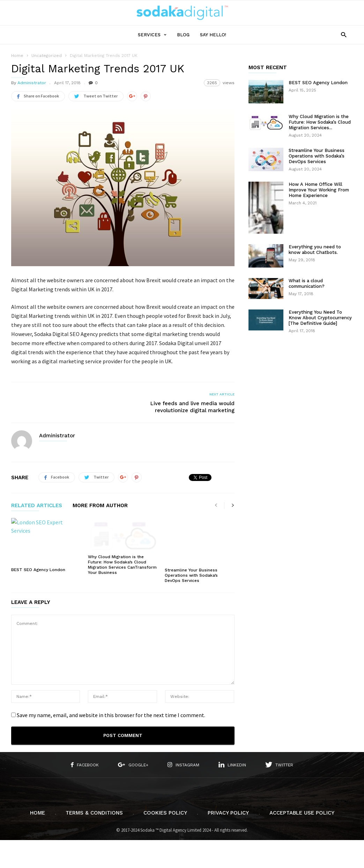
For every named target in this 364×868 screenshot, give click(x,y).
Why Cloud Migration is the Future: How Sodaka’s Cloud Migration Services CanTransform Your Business (122, 564)
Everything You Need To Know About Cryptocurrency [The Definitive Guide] (320, 318)
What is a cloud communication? (307, 283)
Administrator (32, 83)
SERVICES (152, 35)
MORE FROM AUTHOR (100, 506)
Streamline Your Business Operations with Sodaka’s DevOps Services (191, 575)
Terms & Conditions (94, 812)
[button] (342, 34)
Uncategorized (47, 56)
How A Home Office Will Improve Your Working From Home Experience (319, 190)
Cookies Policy (165, 812)
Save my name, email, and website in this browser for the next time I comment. (111, 715)
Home (17, 56)
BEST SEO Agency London (38, 570)
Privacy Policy (228, 812)
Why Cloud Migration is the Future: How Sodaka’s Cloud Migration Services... (320, 122)
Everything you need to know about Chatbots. (315, 250)
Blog (183, 35)
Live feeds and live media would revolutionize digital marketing (192, 407)
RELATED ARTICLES (37, 506)
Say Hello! (213, 35)
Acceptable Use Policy (302, 812)
